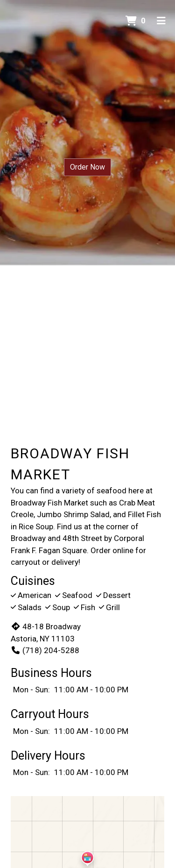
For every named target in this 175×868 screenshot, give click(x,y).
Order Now (87, 167)
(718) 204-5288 (45, 650)
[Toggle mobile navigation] (161, 21)
